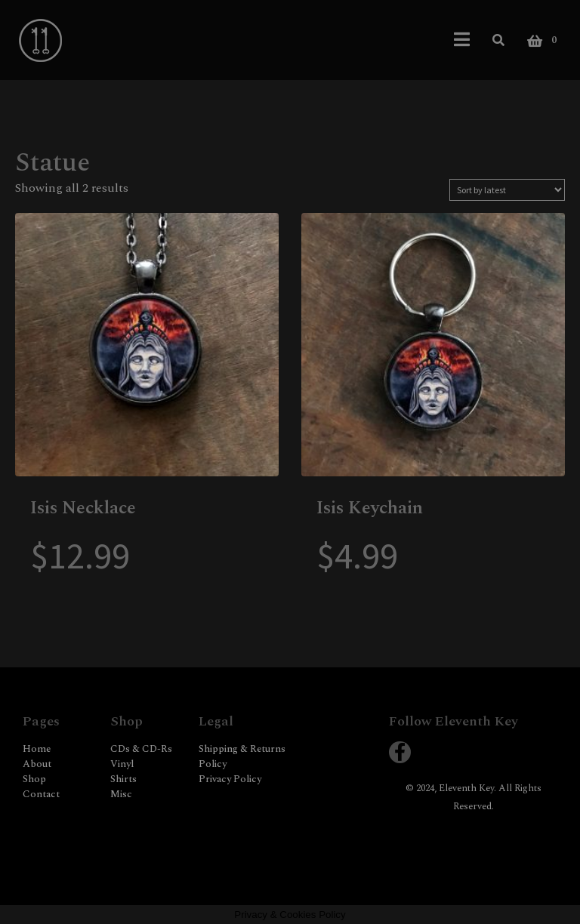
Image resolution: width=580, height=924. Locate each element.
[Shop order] (507, 190)
